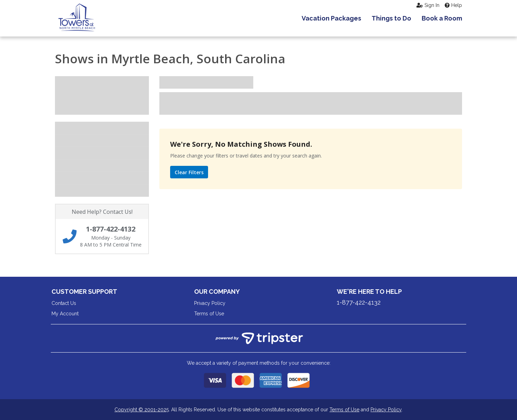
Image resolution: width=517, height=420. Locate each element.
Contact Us (64, 303)
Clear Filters (189, 172)
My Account (65, 314)
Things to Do (391, 18)
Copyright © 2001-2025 (142, 410)
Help (453, 5)
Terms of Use (209, 314)
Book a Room (442, 18)
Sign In (428, 5)
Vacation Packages (331, 18)
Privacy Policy (210, 303)
